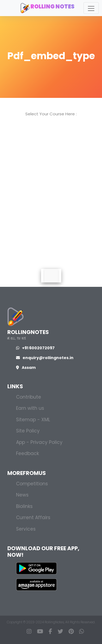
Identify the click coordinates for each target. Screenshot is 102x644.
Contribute (29, 397)
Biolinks (24, 506)
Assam (26, 368)
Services (26, 529)
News (22, 495)
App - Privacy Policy (39, 442)
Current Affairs (33, 517)
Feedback (27, 453)
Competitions (32, 484)
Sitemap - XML (33, 420)
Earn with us (30, 408)
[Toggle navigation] (91, 8)
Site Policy (28, 431)
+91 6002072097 (35, 348)
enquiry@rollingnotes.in (45, 358)
